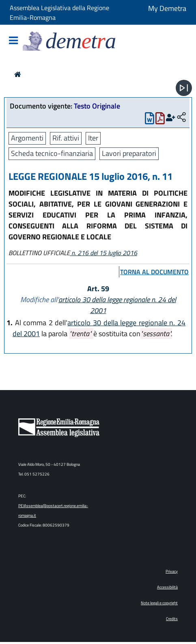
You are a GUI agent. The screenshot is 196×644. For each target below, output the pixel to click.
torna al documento (154, 272)
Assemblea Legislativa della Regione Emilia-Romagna (59, 13)
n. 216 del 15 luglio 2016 (103, 253)
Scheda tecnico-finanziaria (52, 153)
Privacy (172, 571)
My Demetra (167, 8)
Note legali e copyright (159, 603)
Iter (93, 138)
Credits (172, 619)
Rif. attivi (66, 138)
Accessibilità (167, 587)
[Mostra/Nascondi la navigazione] (13, 41)
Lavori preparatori (129, 153)
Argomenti (27, 138)
